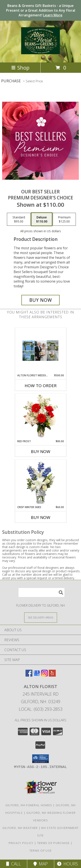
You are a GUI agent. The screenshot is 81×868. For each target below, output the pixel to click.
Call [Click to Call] (13, 864)
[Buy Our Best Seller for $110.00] (41, 300)
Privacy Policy (21, 843)
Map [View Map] (41, 864)
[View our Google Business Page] (37, 675)
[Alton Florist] (40, 52)
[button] (40, 759)
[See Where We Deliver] (41, 617)
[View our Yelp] (52, 675)
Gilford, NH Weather (20, 828)
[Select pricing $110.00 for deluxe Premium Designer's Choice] (42, 219)
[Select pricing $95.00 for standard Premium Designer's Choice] (19, 219)
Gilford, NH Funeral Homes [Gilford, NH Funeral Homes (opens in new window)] (29, 805)
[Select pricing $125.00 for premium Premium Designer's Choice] (64, 219)
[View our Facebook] (29, 675)
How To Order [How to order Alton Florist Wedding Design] (41, 386)
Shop (20, 68)
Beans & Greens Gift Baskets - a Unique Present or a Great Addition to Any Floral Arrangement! (41, 10)
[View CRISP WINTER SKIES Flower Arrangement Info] (40, 482)
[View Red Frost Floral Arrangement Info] (40, 417)
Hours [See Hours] (67, 864)
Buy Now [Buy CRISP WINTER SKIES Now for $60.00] (41, 517)
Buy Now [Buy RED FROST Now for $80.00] (41, 451)
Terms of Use (41, 851)
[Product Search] (41, 592)
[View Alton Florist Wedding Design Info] (40, 351)
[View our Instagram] (44, 675)
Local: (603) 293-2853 (41, 709)
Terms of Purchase (53, 843)
